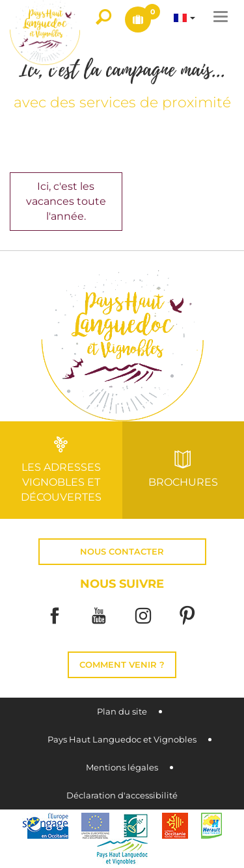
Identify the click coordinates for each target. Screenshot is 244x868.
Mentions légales (122, 768)
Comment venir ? (122, 665)
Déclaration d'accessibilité (122, 796)
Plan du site (122, 712)
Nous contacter (122, 552)
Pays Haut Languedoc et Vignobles (122, 740)
